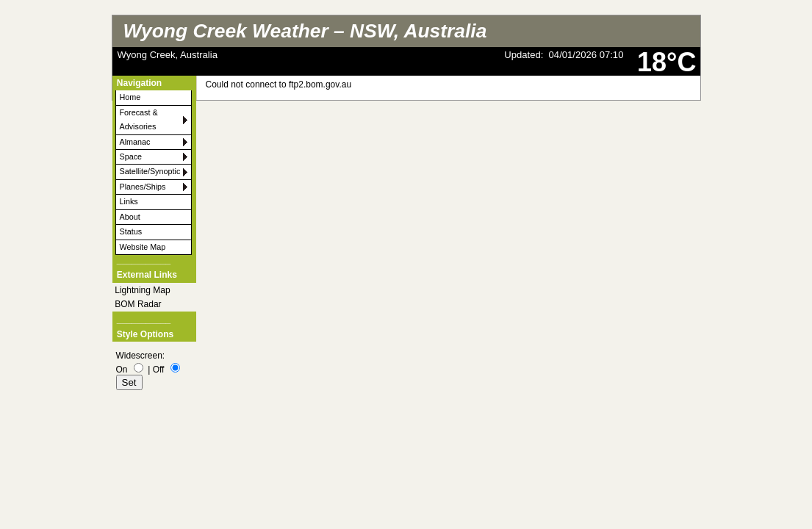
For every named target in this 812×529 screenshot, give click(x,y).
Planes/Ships (143, 187)
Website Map (143, 247)
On (122, 370)
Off (159, 370)
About (130, 217)
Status (131, 231)
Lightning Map (142, 290)
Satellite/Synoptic (150, 171)
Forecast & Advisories (139, 119)
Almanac (135, 142)
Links (129, 201)
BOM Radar (138, 304)
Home (130, 97)
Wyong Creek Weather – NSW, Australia (305, 31)
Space (131, 156)
